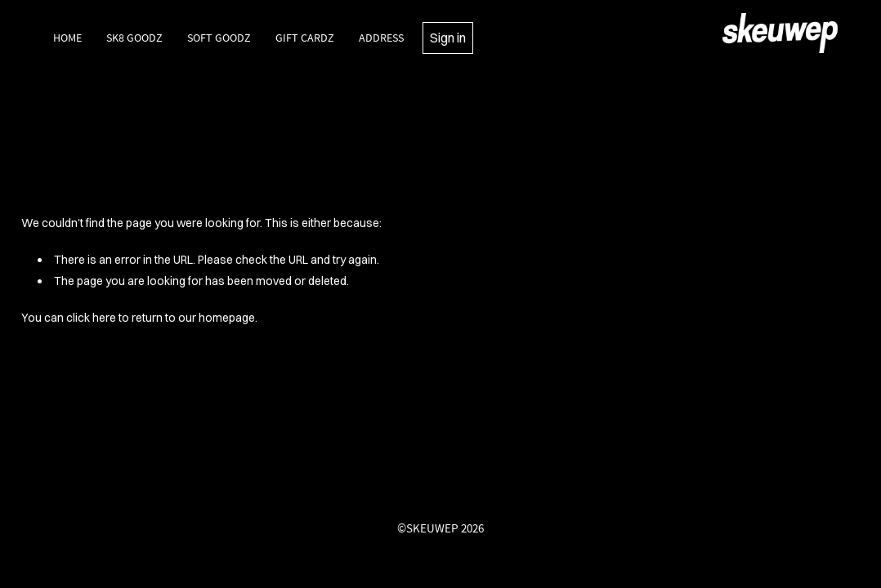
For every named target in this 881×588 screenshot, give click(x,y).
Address (381, 38)
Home (67, 38)
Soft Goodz (219, 38)
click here (91, 318)
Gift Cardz (305, 38)
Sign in (448, 38)
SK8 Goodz (134, 38)
